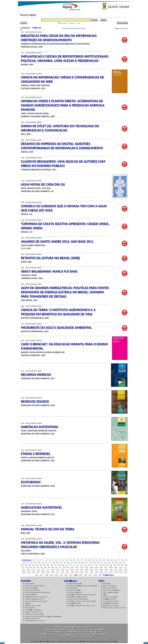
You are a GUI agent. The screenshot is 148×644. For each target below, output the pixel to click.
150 (101, 572)
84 (118, 565)
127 (96, 570)
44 (76, 563)
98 (64, 567)
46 (83, 563)
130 (111, 570)
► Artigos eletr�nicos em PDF (33, 599)
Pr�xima (108, 575)
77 (92, 565)
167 (90, 575)
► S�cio (104, 595)
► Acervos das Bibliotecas (32, 590)
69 (63, 565)
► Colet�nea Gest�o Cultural (77, 597)
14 (71, 560)
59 (26, 565)
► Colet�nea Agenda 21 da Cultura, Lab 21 (81, 606)
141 (57, 572)
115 (38, 570)
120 (62, 570)
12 (63, 560)
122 (72, 570)
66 (52, 565)
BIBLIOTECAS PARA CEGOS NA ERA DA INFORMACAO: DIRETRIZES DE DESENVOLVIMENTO (59, 38)
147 (87, 572)
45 (80, 563)
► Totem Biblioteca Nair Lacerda (34, 621)
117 (48, 570)
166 (85, 575)
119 (57, 570)
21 (97, 560)
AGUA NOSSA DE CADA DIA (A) (43, 184)
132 (121, 570)
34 (39, 563)
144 (72, 572)
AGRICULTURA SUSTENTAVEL (41, 507)
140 (53, 572)
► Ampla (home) (29, 584)
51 (102, 563)
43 (72, 563)
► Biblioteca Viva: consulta (32, 606)
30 (24, 563)
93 (45, 567)
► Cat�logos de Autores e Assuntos (35, 597)
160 (56, 575)
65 (48, 565)
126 (91, 570)
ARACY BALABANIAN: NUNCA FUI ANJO (49, 271)
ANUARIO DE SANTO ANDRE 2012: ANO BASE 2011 (57, 241)
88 (27, 567)
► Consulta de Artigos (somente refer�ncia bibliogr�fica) (42, 616)
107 (106, 567)
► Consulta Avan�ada (31, 588)
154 (121, 572)
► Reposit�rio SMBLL (74, 603)
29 (126, 560)
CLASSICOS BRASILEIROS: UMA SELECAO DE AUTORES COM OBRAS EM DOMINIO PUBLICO (63, 164)
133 (125, 570)
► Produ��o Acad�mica (32, 610)
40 (61, 563)
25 (111, 560)
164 (76, 575)
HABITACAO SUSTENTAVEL (40, 427)
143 (67, 572)
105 (96, 567)
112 (23, 570)
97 (60, 567)
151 (106, 572)
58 (22, 565)
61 (33, 565)
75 (85, 565)
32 (31, 563)
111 (125, 567)
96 (56, 567)
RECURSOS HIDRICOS (36, 375)
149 (96, 572)
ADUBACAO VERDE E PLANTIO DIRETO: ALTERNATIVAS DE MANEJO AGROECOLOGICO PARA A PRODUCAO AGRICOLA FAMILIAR (63, 105)
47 (87, 563)
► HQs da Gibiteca (29, 608)
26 (115, 560)
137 (38, 572)
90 (34, 567)
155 (125, 572)
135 (28, 572)
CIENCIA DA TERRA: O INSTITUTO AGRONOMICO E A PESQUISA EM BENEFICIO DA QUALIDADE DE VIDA (58, 312)
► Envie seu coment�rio (109, 597)
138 (43, 572)
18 (85, 560)
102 (82, 567)
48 (91, 563)
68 (59, 565)
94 (49, 567)
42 (68, 563)
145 (77, 572)
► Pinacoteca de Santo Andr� (33, 614)
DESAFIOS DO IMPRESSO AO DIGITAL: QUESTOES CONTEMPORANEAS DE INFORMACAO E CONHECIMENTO (62, 146)
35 (43, 563)
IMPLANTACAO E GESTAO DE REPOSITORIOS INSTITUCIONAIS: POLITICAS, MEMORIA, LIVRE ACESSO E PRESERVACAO (65, 58)
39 (57, 563)
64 (44, 565)
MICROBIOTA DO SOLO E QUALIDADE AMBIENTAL (56, 328)
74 (81, 565)
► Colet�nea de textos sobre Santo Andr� (81, 601)
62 (37, 565)
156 (37, 575)
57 (124, 563)
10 (56, 560)
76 (89, 565)
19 (89, 560)
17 (82, 560)
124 (82, 570)
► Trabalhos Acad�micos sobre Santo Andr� (82, 586)
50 (98, 563)
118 (53, 570)
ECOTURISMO (31, 482)
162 (66, 575)
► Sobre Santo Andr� (74, 584)
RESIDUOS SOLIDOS (35, 401)
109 (116, 567)
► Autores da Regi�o (74, 590)
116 (43, 570)
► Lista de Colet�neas (74, 592)
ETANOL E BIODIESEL (36, 454)
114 (33, 570)
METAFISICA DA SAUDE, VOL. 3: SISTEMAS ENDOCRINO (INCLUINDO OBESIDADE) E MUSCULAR (60, 545)
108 (111, 567)
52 (105, 563)
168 (95, 575)
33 (35, 563)
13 (67, 560)
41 (65, 563)
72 (74, 565)
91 (38, 567)
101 (77, 567)
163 (71, 575)
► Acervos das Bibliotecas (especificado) (36, 592)
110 (120, 567)
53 (109, 563)
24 (108, 560)
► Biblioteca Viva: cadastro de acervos (114, 608)
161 (61, 575)
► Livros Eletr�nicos (30, 595)
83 (115, 565)
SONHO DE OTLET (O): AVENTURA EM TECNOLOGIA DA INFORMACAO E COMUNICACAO (60, 128)
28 (123, 560)
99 (68, 567)
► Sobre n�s (105, 584)
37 (50, 563)
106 (101, 567)
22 (100, 560)
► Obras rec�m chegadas (110, 592)
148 (91, 572)
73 (78, 565)
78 (96, 565)
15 (74, 560)
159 (51, 575)
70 (67, 565)
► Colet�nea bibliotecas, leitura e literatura (81, 595)
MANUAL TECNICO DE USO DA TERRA (48, 529)
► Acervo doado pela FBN (109, 601)
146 (82, 572)
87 (23, 567)
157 (42, 575)
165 (80, 575)
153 (116, 572)
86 (126, 565)
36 (46, 563)
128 (101, 570)
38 (54, 563)
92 (42, 567)
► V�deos (27, 603)
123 (77, 570)
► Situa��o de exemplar (110, 603)
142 (62, 572)
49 (94, 563)
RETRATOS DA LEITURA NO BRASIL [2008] (50, 258)
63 (41, 565)
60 (30, 565)
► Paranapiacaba (72, 588)
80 (104, 565)
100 (72, 567)
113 (28, 570)
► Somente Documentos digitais (34, 586)
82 (111, 565)
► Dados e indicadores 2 (109, 588)
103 (86, 567)
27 (119, 560)
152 (111, 572)
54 (113, 563)
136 (33, 572)
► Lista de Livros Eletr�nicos (111, 590)
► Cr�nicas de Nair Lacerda (32, 612)
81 (107, 565)
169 (100, 575)
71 (70, 565)
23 (104, 560)
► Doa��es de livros (108, 599)
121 (67, 570)
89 (31, 567)
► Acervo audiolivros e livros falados (35, 601)
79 (100, 565)
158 (46, 575)
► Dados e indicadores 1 (109, 586)
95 (53, 567)
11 (60, 560)
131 (116, 570)
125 (87, 570)
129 (106, 570)
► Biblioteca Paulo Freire (31, 619)
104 (91, 567)
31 (28, 563)
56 (120, 563)
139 (48, 572)
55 (117, 563)
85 (122, 565)
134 (23, 572)
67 (55, 565)
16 (78, 560)
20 (93, 560)
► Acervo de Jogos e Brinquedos (77, 599)
